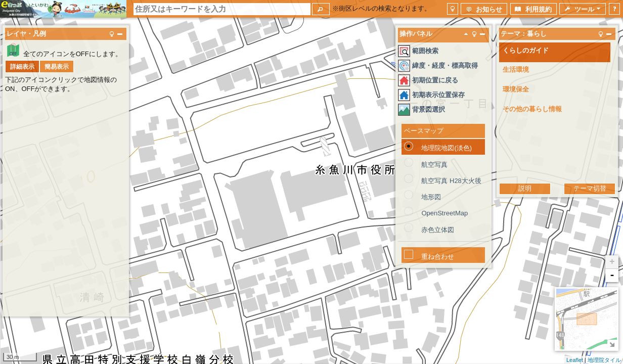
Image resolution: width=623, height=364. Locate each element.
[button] (321, 9)
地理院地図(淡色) (447, 148)
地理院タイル (604, 360)
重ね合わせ (438, 257)
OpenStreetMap (444, 213)
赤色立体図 (438, 230)
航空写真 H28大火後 (451, 181)
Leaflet (575, 360)
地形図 (431, 197)
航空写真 (434, 165)
